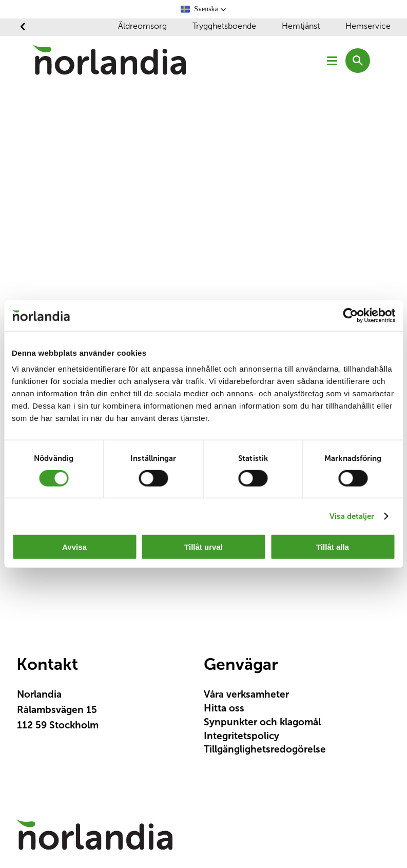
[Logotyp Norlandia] (94, 839)
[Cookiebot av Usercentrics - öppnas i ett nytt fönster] (350, 315)
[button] (204, 9)
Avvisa (74, 547)
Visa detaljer (352, 516)
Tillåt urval (204, 547)
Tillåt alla (333, 547)
